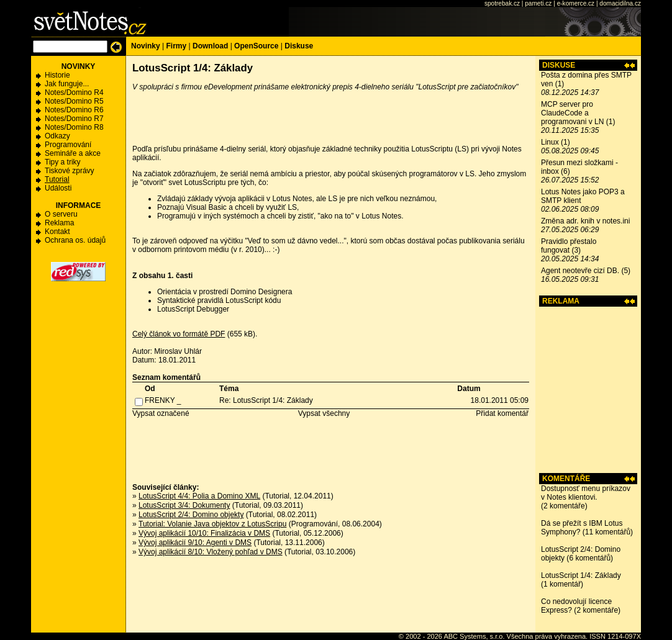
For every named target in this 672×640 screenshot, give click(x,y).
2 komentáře (564, 506)
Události (58, 188)
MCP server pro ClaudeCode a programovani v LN (572, 113)
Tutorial (57, 179)
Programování (68, 145)
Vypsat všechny (324, 413)
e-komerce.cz (576, 3)
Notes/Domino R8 (74, 127)
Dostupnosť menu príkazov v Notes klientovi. (586, 493)
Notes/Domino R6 (74, 110)
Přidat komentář (502, 413)
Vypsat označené (161, 413)
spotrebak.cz (502, 3)
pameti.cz (538, 3)
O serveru (61, 214)
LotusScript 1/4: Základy (581, 575)
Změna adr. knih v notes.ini (585, 221)
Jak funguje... (67, 84)
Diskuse (299, 46)
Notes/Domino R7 (74, 119)
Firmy (176, 46)
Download (210, 46)
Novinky (146, 46)
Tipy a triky (63, 162)
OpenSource (256, 46)
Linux (550, 142)
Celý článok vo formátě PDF (179, 334)
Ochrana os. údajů (75, 240)
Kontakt (57, 232)
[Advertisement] (588, 390)
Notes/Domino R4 (74, 92)
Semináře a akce (73, 153)
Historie (57, 75)
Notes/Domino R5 (74, 101)
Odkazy (57, 136)
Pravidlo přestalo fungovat (569, 246)
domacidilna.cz (620, 3)
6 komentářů (590, 558)
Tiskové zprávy (70, 171)
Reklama (59, 223)
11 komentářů (608, 532)
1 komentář (562, 584)
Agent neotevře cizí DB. (580, 271)
